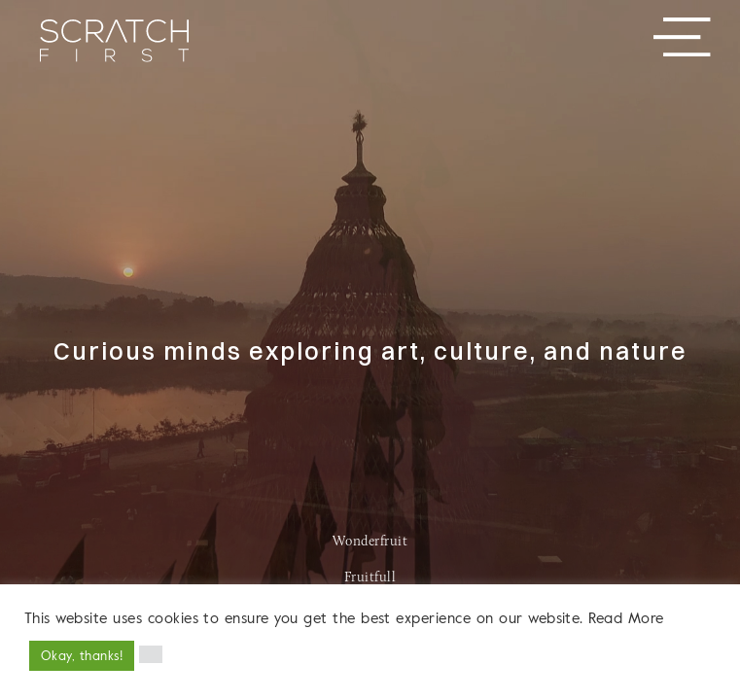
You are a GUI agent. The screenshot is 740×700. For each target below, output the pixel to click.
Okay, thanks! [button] (82, 655)
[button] (151, 654)
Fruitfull (370, 578)
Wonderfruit (370, 542)
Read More (626, 617)
